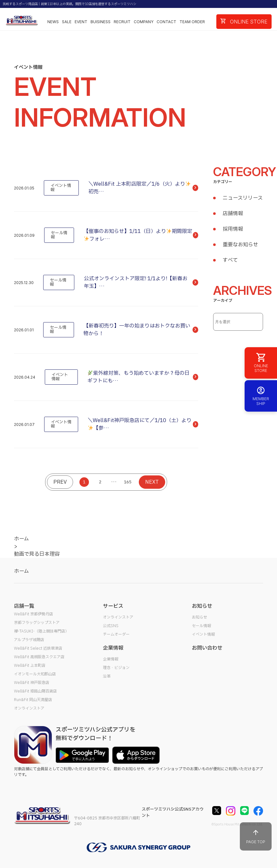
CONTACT (166, 22)
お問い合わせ (207, 648)
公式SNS (111, 626)
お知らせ (199, 617)
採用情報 (233, 229)
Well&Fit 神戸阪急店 (32, 683)
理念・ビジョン (116, 668)
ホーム (21, 571)
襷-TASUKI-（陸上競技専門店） (41, 631)
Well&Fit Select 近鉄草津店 (38, 648)
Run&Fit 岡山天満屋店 (33, 700)
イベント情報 (203, 634)
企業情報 (111, 659)
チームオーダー (116, 634)
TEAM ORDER (192, 22)
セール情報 (201, 626)
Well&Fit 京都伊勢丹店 (34, 614)
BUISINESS (101, 22)
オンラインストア (29, 708)
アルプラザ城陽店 (29, 640)
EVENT (81, 22)
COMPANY (144, 22)
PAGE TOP (256, 836)
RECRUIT (122, 22)
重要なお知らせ (240, 245)
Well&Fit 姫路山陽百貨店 (35, 691)
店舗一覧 (24, 606)
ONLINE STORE (244, 22)
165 (128, 482)
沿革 (107, 676)
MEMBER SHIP (261, 396)
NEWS (53, 22)
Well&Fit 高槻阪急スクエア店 (39, 657)
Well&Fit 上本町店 (30, 666)
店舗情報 (233, 214)
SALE (67, 22)
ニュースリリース (243, 198)
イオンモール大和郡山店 (35, 674)
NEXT (152, 482)
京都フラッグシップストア (37, 623)
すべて (230, 260)
